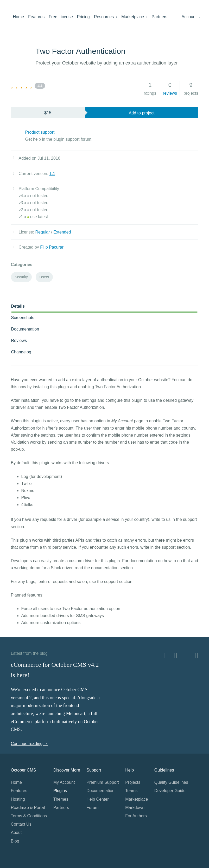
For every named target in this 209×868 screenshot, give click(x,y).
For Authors (136, 816)
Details (18, 306)
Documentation (25, 329)
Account (191, 17)
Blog (15, 841)
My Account (64, 782)
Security (21, 277)
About (16, 833)
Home (19, 17)
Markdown (135, 808)
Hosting (18, 799)
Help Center (97, 799)
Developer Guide (170, 791)
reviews (170, 93)
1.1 (52, 174)
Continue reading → (29, 744)
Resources (106, 17)
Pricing (83, 17)
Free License (61, 17)
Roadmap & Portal (28, 808)
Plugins (60, 791)
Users (44, 277)
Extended (62, 232)
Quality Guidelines (171, 782)
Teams (131, 791)
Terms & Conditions (29, 816)
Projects (133, 782)
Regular (43, 232)
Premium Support (103, 782)
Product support (40, 132)
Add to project (142, 113)
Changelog (21, 352)
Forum (92, 808)
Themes (61, 799)
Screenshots (23, 318)
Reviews (19, 341)
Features (36, 17)
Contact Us (21, 824)
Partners (160, 17)
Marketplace (134, 17)
